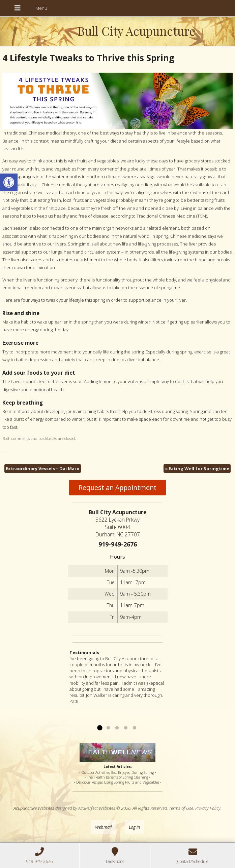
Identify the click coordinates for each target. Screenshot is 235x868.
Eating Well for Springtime (197, 468)
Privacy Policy (208, 808)
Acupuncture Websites (34, 808)
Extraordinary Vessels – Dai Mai (43, 468)
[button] (9, 182)
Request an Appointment (117, 487)
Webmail (103, 827)
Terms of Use (181, 808)
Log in (134, 827)
